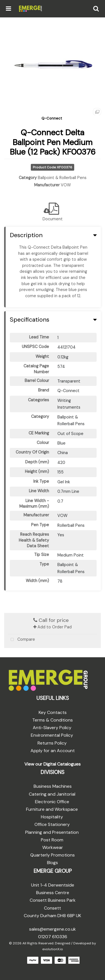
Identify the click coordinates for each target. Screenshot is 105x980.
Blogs (53, 863)
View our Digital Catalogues (53, 764)
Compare (22, 640)
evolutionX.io (53, 949)
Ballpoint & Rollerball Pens (62, 178)
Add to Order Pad (53, 627)
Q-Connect (52, 118)
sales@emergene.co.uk (53, 929)
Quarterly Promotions (53, 855)
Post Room (52, 840)
